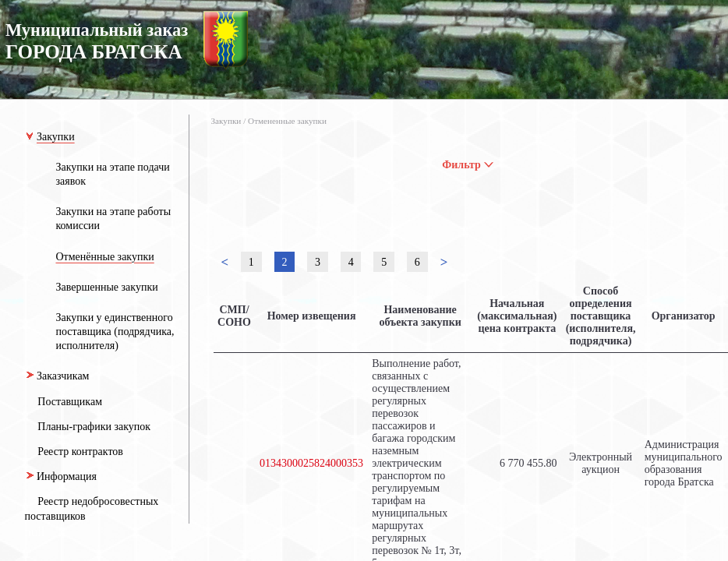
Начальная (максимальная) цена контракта (517, 316)
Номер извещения (312, 316)
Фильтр (468, 165)
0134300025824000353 (311, 463)
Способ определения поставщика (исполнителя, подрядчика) (601, 316)
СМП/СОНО (234, 316)
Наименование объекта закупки (420, 316)
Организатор (684, 316)
